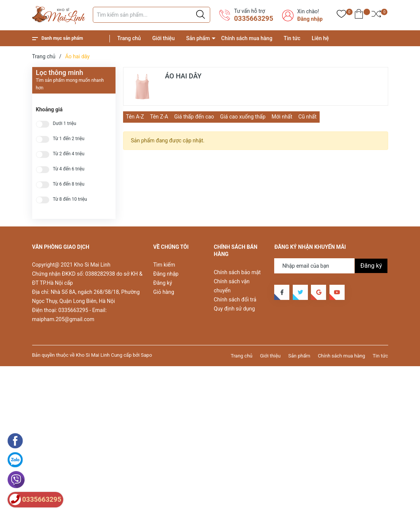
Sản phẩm (198, 38)
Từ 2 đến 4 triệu (69, 154)
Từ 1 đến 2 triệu (69, 139)
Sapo (147, 355)
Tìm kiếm (164, 265)
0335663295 (254, 18)
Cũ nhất (308, 117)
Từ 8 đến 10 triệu (70, 199)
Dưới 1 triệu (65, 124)
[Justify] (201, 15)
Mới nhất (282, 117)
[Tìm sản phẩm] (151, 15)
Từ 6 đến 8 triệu (69, 184)
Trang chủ (129, 38)
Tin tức (292, 38)
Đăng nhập (310, 19)
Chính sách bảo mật (237, 272)
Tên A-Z (135, 117)
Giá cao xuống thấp (243, 117)
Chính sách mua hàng (247, 38)
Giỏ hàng (163, 292)
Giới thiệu (164, 38)
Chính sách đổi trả (235, 300)
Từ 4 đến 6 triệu (69, 169)
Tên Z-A (159, 117)
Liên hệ (320, 38)
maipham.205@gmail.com (63, 319)
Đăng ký (162, 283)
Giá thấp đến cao (194, 117)
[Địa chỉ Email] (331, 266)
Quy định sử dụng (234, 309)
